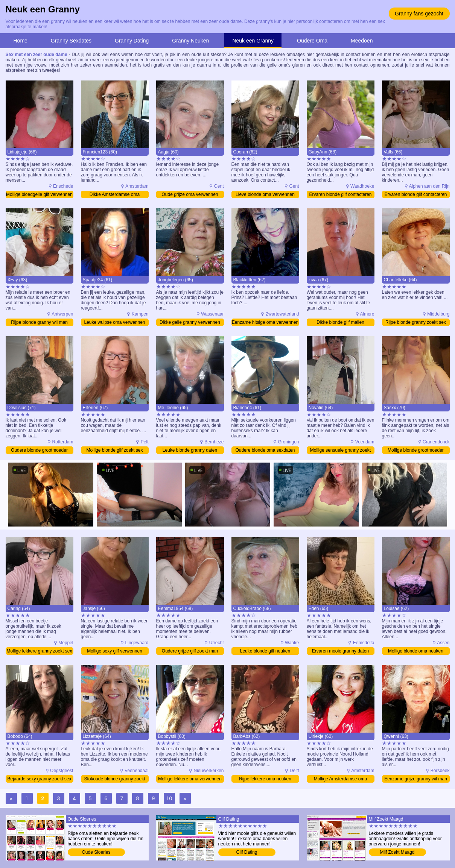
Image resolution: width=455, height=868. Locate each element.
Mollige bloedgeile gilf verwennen (39, 194)
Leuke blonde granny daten (190, 450)
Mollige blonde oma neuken (416, 651)
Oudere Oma (312, 41)
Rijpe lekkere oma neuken (265, 779)
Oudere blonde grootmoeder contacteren (39, 451)
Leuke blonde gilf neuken (265, 651)
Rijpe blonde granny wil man (39, 322)
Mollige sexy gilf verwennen (115, 651)
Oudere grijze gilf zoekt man (190, 651)
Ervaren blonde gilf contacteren (340, 194)
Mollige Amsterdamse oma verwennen (340, 779)
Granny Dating (132, 41)
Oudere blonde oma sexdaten (265, 450)
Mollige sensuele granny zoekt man (340, 451)
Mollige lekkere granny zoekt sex (39, 651)
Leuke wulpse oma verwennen (114, 322)
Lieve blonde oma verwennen (265, 194)
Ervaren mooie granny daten (340, 651)
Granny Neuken (190, 41)
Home (21, 41)
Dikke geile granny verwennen (190, 322)
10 (169, 798)
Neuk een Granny (253, 41)
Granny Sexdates (71, 41)
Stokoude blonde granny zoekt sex (114, 779)
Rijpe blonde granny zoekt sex (416, 322)
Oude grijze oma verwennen (190, 194)
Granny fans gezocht (419, 14)
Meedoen (362, 41)
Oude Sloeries (96, 852)
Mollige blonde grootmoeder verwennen (416, 451)
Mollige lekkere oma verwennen (190, 779)
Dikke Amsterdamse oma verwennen (115, 195)
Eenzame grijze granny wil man (416, 779)
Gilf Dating (247, 852)
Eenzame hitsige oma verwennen (265, 322)
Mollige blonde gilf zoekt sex (114, 450)
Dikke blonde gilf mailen (340, 322)
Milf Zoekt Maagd (397, 852)
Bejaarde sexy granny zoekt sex (39, 779)
